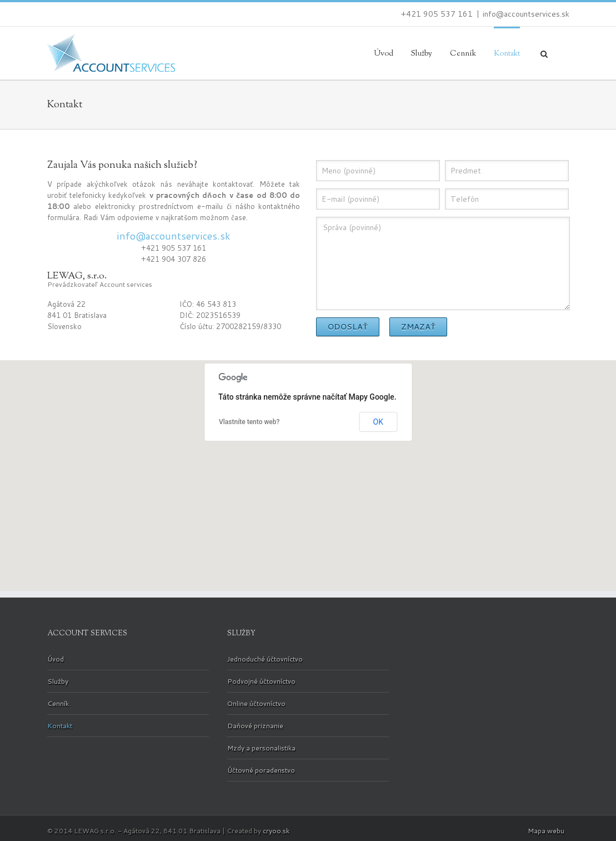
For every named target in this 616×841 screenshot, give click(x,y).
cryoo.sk (276, 831)
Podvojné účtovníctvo (261, 681)
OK (378, 422)
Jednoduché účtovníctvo (265, 659)
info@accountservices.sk (526, 14)
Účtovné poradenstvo (261, 770)
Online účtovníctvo (256, 703)
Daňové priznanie (255, 726)
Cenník (463, 54)
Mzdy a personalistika (261, 748)
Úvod (384, 54)
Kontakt (507, 54)
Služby (422, 54)
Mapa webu (546, 831)
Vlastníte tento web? (249, 422)
